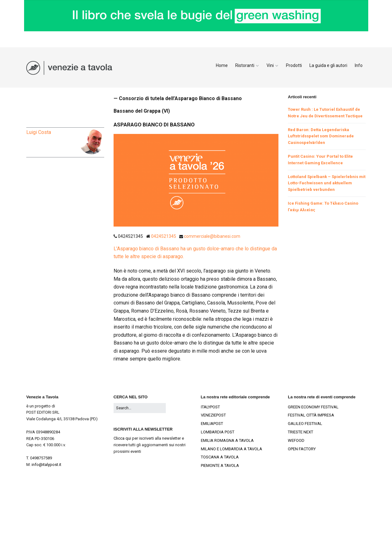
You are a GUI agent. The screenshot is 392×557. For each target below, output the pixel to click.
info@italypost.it (46, 465)
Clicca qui (122, 438)
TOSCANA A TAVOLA (220, 457)
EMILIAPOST (212, 424)
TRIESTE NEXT (300, 432)
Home (222, 65)
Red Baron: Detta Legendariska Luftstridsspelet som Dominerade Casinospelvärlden (321, 136)
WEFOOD (296, 440)
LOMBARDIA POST (218, 432)
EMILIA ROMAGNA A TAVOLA (227, 440)
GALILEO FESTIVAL (305, 424)
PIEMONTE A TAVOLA (220, 465)
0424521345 (164, 236)
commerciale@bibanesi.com (212, 236)
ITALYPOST (210, 407)
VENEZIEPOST (213, 415)
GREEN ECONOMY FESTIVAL (313, 407)
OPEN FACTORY (302, 449)
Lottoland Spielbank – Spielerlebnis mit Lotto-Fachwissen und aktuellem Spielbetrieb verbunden (327, 183)
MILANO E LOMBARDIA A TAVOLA (232, 449)
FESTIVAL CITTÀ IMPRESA (311, 415)
